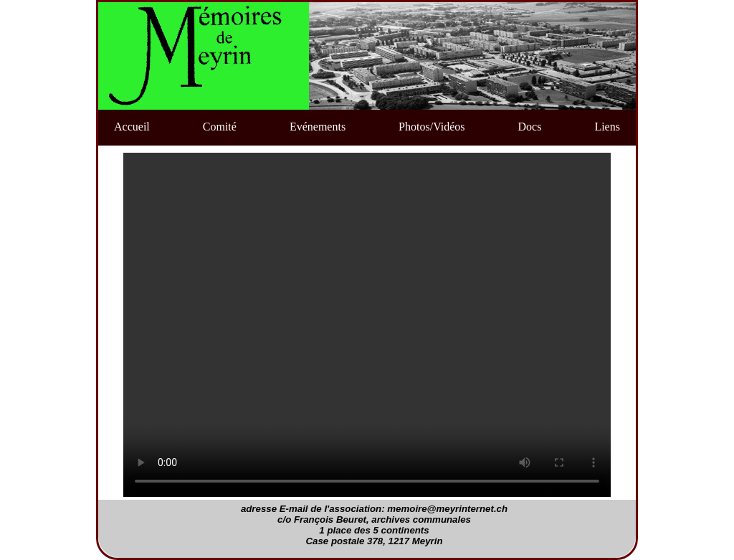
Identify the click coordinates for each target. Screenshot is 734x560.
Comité (220, 127)
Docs (530, 127)
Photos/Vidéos (432, 127)
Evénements (318, 127)
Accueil (132, 127)
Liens (607, 127)
